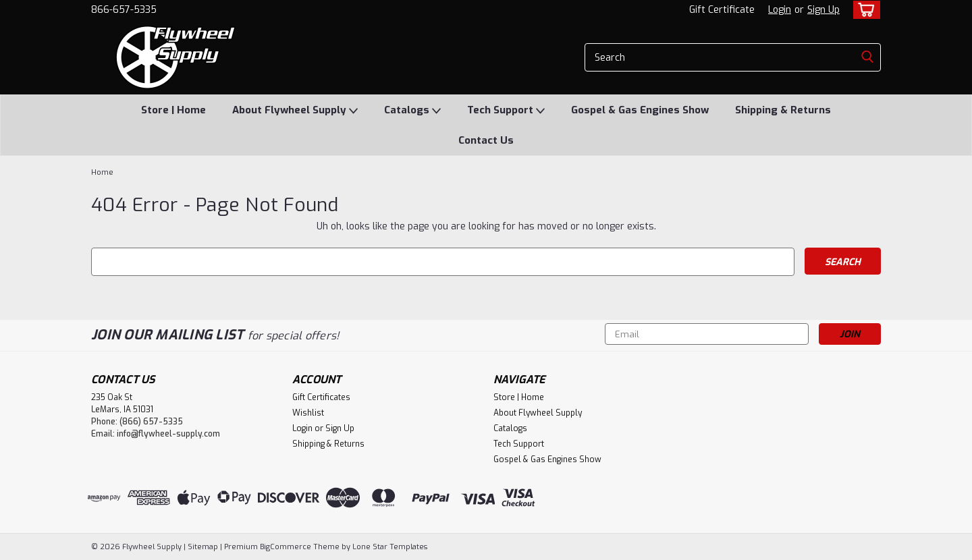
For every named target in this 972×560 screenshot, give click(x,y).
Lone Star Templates (390, 547)
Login (780, 10)
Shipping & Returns (783, 110)
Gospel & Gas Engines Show (640, 110)
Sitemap (203, 547)
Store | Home (173, 110)
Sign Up (823, 10)
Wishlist (308, 413)
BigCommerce (286, 547)
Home (102, 172)
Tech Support (506, 111)
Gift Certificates (321, 397)
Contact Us (486, 140)
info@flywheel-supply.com (168, 434)
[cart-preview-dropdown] (864, 10)
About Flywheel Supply (295, 111)
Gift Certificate (722, 10)
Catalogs (412, 111)
